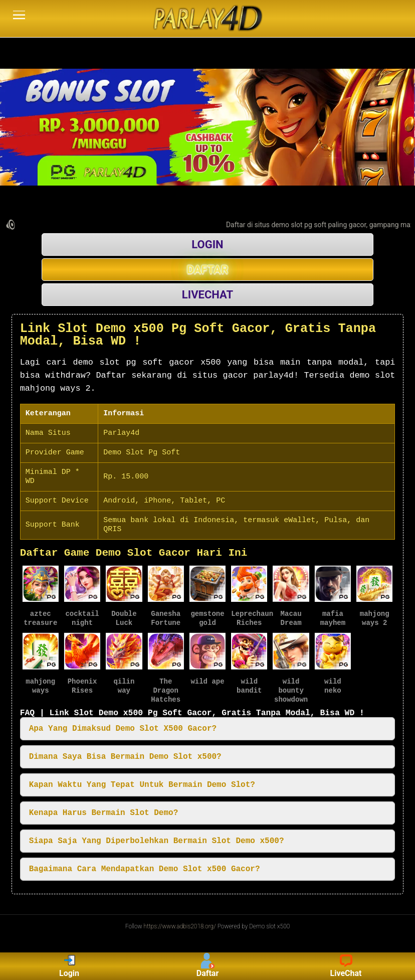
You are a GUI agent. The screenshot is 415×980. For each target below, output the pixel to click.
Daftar (208, 966)
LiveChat (346, 966)
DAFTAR (208, 270)
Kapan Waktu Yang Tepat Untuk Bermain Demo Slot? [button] (142, 784)
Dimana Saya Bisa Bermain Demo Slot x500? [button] (125, 756)
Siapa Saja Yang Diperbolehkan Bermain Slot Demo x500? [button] (157, 840)
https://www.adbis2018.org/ (180, 925)
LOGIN (207, 244)
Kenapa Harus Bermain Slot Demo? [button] (104, 812)
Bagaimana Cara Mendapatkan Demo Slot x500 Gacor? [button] (145, 868)
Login (69, 966)
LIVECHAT (207, 295)
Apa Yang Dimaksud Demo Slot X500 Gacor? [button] (123, 728)
